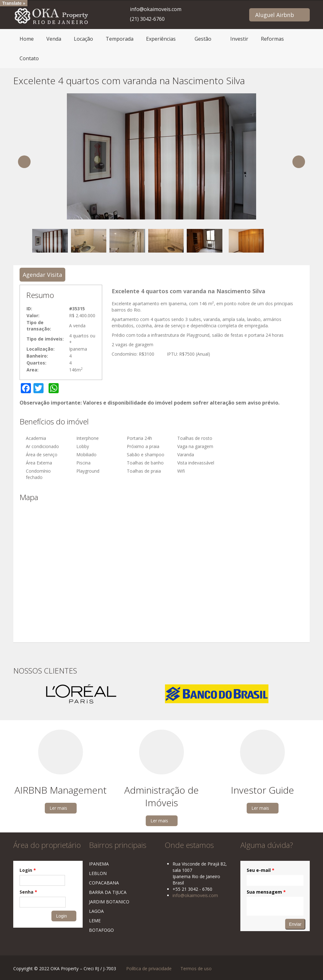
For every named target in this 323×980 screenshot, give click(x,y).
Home (27, 39)
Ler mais (58, 808)
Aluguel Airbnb (275, 15)
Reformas (272, 39)
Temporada (120, 39)
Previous (24, 162)
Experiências (161, 39)
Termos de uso (196, 968)
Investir (239, 39)
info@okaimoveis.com (156, 9)
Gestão (203, 39)
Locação (83, 39)
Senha (28, 892)
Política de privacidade (149, 968)
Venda (54, 39)
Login (28, 870)
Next (299, 162)
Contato (29, 58)
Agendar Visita (42, 275)
